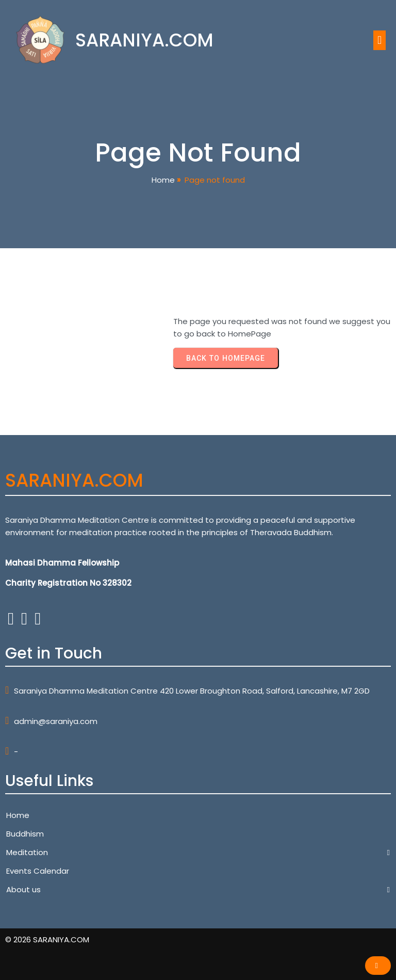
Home (163, 180)
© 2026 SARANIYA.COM (47, 939)
